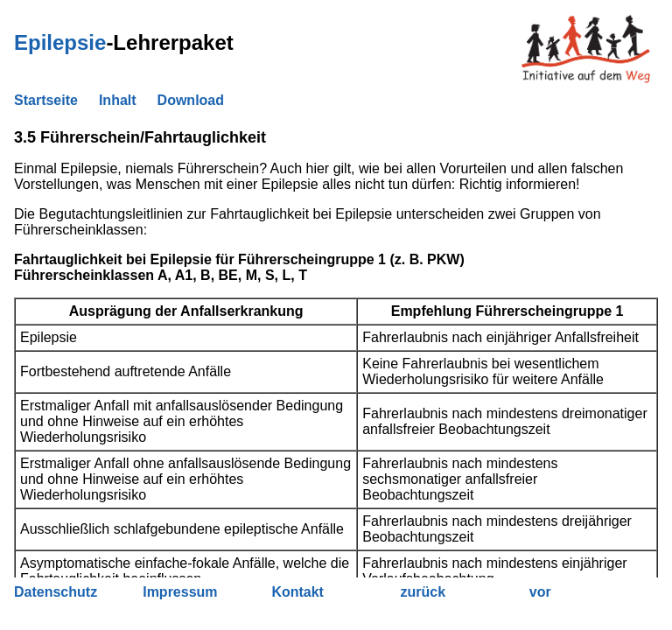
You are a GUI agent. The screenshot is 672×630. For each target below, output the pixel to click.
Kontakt (297, 592)
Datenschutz (56, 592)
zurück (423, 592)
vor (540, 592)
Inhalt (118, 100)
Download (191, 100)
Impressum (180, 592)
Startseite (46, 100)
